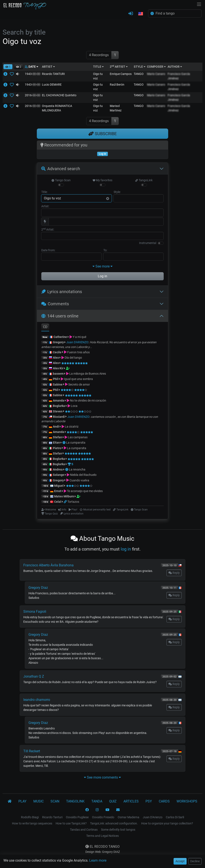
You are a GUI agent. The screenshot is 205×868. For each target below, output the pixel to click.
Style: (117, 192)
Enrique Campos (121, 74)
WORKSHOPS (187, 801)
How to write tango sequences (32, 823)
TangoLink (144, 180)
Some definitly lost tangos (118, 830)
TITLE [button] (98, 67)
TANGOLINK (75, 801)
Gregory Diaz (38, 588)
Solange (59, 475)
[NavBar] (199, 4)
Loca (74, 406)
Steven (58, 411)
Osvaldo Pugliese (77, 817)
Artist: (45, 206)
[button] (141, 14)
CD (45, 327)
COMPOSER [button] (156, 67)
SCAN (55, 801)
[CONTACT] (118, 810)
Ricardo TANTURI (53, 74)
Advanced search (61, 169)
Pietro (57, 448)
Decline (195, 861)
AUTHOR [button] (175, 67)
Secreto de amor (79, 384)
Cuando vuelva (79, 480)
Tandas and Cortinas (84, 830)
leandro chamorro (37, 700)
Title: (44, 192)
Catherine (60, 337)
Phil (56, 379)
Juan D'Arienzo (153, 817)
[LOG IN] (131, 14)
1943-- (33, 74)
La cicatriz (72, 427)
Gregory (58, 342)
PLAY (22, 801)
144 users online (60, 316)
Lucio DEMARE (52, 85)
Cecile (57, 352)
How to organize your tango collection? (167, 823)
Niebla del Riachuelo (83, 475)
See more (102, 266)
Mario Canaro (156, 74)
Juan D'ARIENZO (77, 342)
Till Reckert (32, 751)
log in (126, 549)
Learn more (98, 860)
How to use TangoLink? (71, 823)
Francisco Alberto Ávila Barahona (48, 565)
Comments (55, 304)
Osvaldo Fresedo (103, 817)
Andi (56, 427)
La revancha (77, 469)
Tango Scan (61, 180)
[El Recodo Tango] (10, 801)
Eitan (56, 443)
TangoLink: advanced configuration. (114, 823)
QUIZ (113, 801)
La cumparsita (76, 443)
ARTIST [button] (48, 67)
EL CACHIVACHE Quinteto (59, 95)
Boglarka (59, 406)
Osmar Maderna (128, 817)
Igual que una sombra (78, 379)
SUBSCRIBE (102, 134)
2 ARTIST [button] (119, 67)
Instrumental (148, 243)
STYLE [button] (140, 67)
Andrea (58, 469)
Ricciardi (59, 417)
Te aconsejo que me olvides (85, 491)
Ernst (58, 491)
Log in (102, 276)
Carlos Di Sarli (175, 817)
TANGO (139, 74)
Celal (58, 502)
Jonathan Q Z (34, 676)
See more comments (102, 777)
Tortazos (73, 502)
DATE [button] (32, 67)
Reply (174, 573)
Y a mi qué (79, 337)
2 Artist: (48, 229)
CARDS (164, 801)
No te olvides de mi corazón (88, 400)
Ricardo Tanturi (52, 817)
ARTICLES (131, 801)
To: (105, 250)
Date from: (48, 250)
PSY (149, 801)
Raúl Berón (117, 85)
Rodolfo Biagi (30, 817)
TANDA (97, 801)
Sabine (58, 384)
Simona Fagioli (35, 612)
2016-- (33, 95)
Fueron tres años (78, 352)
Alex (56, 358)
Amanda (59, 400)
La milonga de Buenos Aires (88, 374)
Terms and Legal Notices (102, 836)
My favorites (102, 180)
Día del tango (73, 358)
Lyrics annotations (62, 292)
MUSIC (39, 801)
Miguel (59, 486)
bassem (58, 374)
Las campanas (78, 437)
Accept (180, 861)
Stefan (57, 437)
